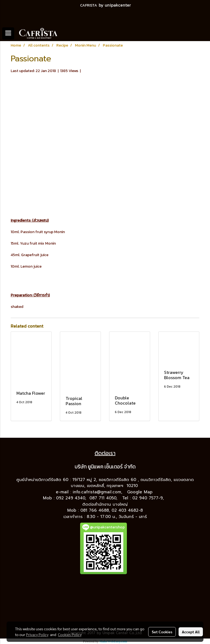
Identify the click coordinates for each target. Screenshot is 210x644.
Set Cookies (162, 632)
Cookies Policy (70, 634)
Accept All (191, 632)
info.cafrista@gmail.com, (98, 492)
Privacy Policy (37, 634)
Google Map (141, 492)
